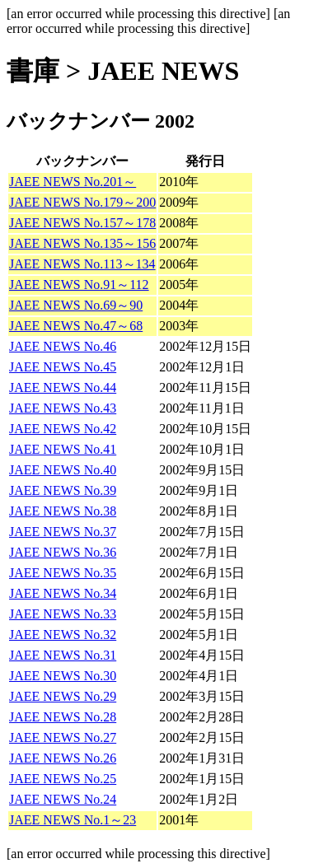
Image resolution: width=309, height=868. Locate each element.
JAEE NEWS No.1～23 (73, 820)
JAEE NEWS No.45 (63, 367)
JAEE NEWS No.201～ (73, 182)
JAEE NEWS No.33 (63, 614)
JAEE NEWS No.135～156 (82, 243)
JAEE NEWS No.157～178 (82, 223)
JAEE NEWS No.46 (63, 346)
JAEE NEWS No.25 (63, 779)
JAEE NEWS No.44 (63, 387)
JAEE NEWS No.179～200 (82, 202)
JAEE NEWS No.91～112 (79, 285)
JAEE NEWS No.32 (63, 635)
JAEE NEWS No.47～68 (76, 326)
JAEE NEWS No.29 (63, 696)
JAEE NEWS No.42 (63, 429)
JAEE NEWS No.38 (63, 511)
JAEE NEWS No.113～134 (82, 264)
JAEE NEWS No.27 (63, 737)
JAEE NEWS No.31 (63, 655)
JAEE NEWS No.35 (63, 573)
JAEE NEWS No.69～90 (76, 305)
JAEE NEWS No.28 (63, 717)
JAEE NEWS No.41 (63, 449)
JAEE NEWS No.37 (63, 532)
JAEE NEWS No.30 (63, 676)
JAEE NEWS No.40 (63, 470)
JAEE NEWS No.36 (63, 552)
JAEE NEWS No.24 (63, 799)
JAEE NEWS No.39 (63, 490)
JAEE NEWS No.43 (63, 408)
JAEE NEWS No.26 (63, 758)
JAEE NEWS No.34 (63, 593)
